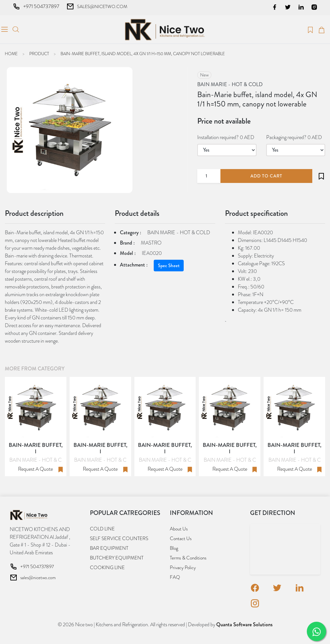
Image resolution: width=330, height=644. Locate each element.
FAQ (175, 577)
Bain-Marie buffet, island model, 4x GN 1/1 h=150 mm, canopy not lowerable (143, 54)
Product (39, 54)
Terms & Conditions (188, 558)
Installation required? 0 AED (226, 137)
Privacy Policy (183, 568)
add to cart (266, 176)
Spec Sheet (169, 266)
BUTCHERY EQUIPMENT (117, 558)
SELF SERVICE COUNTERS (119, 538)
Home (11, 54)
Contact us (181, 538)
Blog (174, 548)
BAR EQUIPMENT (109, 548)
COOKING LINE (107, 568)
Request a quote (35, 469)
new (204, 75)
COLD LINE (102, 529)
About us (179, 529)
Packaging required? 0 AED (294, 137)
